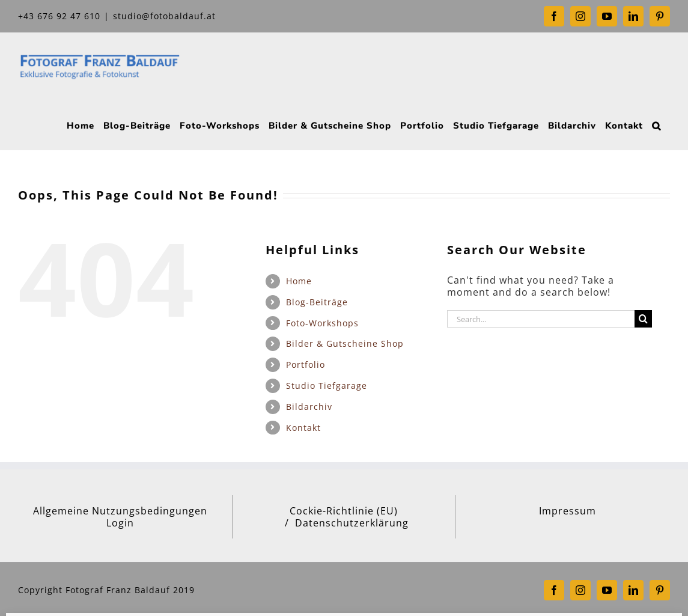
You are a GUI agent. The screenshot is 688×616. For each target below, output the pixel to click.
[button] (656, 124)
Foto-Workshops (322, 323)
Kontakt (303, 428)
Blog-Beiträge (317, 302)
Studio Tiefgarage (327, 386)
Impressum (568, 511)
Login (120, 523)
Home (299, 281)
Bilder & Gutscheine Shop (345, 343)
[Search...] (541, 319)
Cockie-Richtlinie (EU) (344, 511)
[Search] (643, 319)
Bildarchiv (309, 407)
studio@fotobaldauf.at (164, 16)
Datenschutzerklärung (352, 523)
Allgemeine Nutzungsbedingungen (120, 511)
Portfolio (306, 364)
